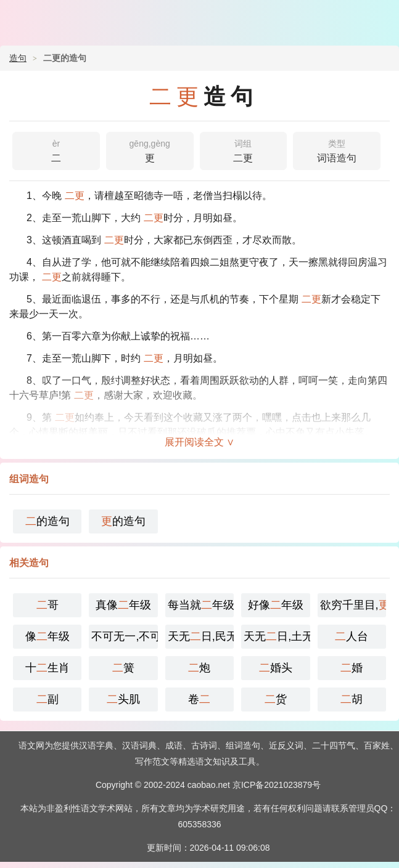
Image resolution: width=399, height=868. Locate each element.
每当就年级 (201, 605)
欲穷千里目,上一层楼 (353, 605)
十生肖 (47, 668)
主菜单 (382, 18)
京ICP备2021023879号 (277, 785)
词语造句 (337, 150)
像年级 (47, 636)
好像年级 (276, 605)
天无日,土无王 (277, 636)
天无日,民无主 (201, 636)
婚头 (276, 668)
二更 (244, 150)
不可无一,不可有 (124, 636)
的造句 (47, 521)
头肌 (123, 699)
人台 (352, 636)
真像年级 (123, 605)
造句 (18, 58)
